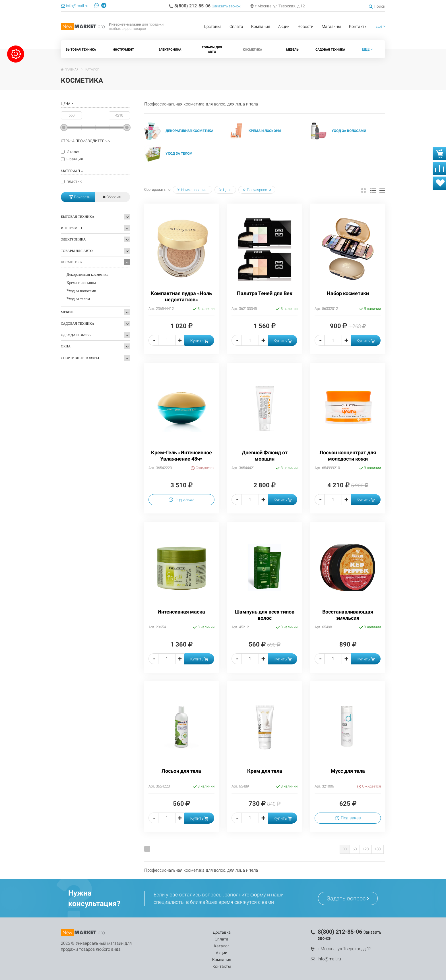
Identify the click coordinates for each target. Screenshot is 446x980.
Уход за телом (78, 299)
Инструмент (123, 50)
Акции (284, 26)
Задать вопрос (348, 898)
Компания (261, 26)
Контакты (358, 26)
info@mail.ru (329, 959)
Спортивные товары (80, 358)
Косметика (252, 50)
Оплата (236, 26)
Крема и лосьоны (81, 283)
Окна (66, 346)
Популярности (257, 190)
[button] (380, 27)
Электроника (170, 50)
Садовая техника (330, 50)
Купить (199, 341)
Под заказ (181, 500)
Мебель (292, 50)
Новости (305, 26)
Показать (80, 197)
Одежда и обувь (76, 335)
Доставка (213, 26)
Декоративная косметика (87, 274)
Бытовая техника (81, 50)
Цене (225, 190)
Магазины (331, 26)
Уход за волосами (81, 291)
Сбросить (112, 197)
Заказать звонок (226, 6)
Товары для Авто (212, 50)
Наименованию (192, 190)
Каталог (208, 932)
